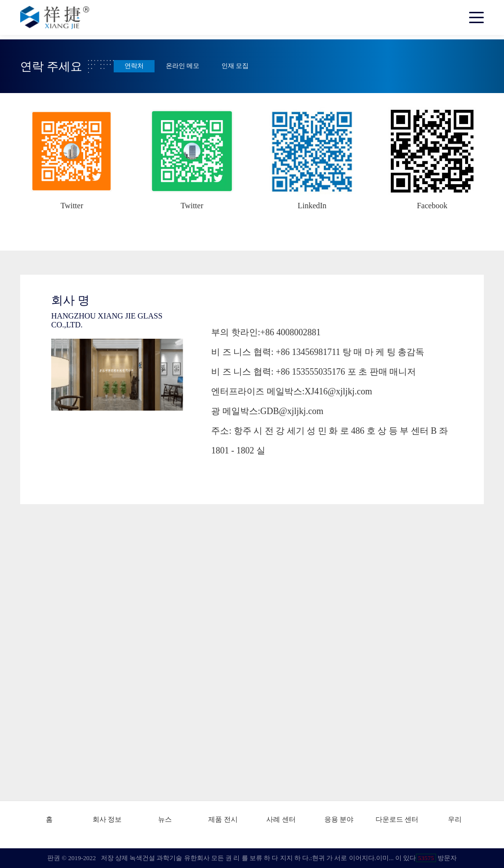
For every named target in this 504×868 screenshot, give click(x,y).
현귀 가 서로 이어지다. (344, 858)
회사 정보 (107, 820)
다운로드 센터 (397, 820)
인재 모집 (235, 66)
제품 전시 (223, 820)
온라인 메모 (183, 66)
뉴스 (165, 820)
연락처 (134, 66)
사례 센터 (281, 820)
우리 (455, 820)
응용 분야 (339, 820)
